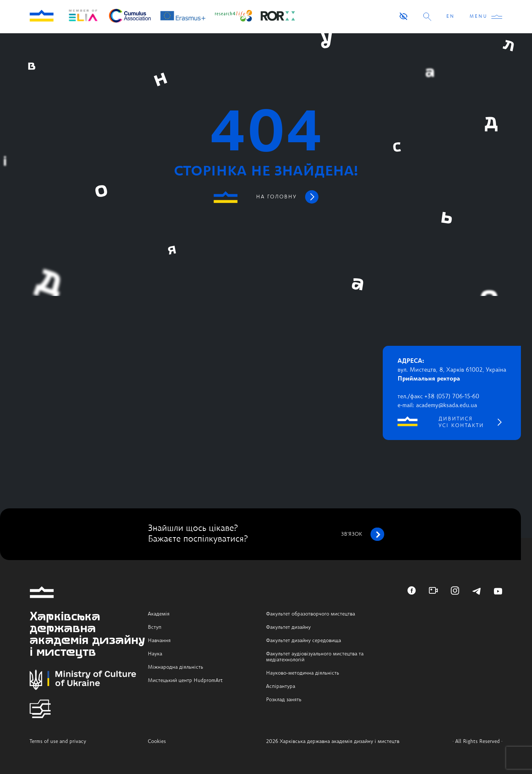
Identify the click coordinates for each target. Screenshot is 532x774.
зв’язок (363, 534)
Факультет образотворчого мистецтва (311, 614)
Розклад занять (284, 700)
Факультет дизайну (288, 627)
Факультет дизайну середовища (303, 641)
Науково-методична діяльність (303, 673)
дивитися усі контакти (461, 422)
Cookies (157, 741)
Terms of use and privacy (58, 741)
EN (451, 17)
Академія (159, 614)
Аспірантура (281, 686)
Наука (155, 654)
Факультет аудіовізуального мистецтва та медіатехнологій (315, 657)
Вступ (155, 627)
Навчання (159, 641)
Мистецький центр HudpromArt (185, 681)
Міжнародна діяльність (175, 667)
